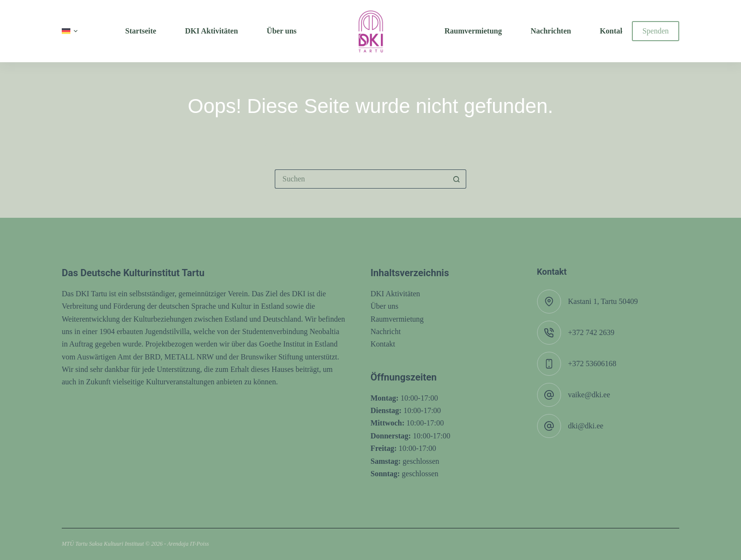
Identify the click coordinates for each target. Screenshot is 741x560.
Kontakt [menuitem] (613, 31)
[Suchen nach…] (361, 179)
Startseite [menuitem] (141, 31)
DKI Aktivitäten (395, 294)
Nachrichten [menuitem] (550, 31)
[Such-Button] (457, 179)
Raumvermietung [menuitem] (473, 31)
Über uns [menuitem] (281, 31)
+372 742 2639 (591, 332)
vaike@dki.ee (589, 395)
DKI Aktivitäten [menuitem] (211, 31)
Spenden (656, 31)
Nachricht (386, 331)
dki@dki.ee (586, 426)
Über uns (384, 306)
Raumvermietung (397, 319)
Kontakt (383, 344)
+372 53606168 (592, 364)
